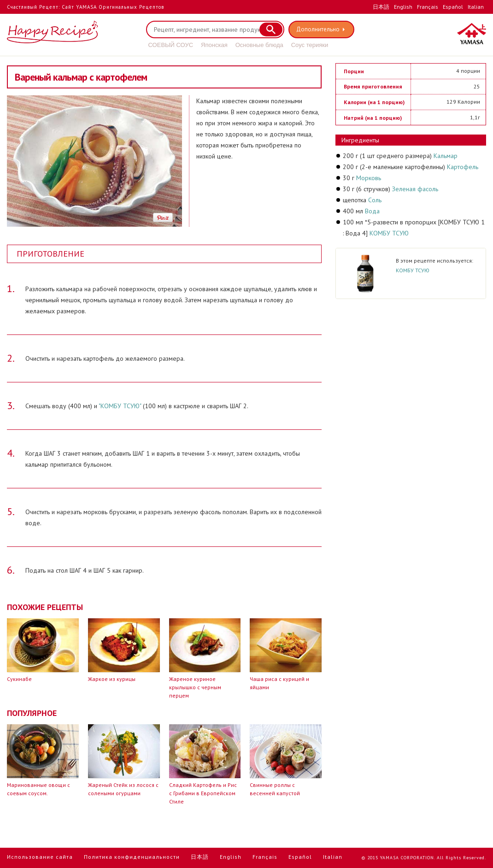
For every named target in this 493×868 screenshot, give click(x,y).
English (403, 7)
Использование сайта (40, 857)
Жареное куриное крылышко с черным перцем (195, 687)
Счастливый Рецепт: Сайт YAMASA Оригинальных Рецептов (85, 7)
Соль (375, 200)
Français (428, 7)
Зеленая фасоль (415, 189)
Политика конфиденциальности (132, 857)
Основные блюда (259, 45)
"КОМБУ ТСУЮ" (120, 406)
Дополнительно (318, 29)
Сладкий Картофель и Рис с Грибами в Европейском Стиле (203, 793)
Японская (214, 45)
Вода (372, 211)
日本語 (381, 7)
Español (453, 7)
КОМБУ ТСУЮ (389, 233)
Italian (476, 7)
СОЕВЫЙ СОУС (171, 45)
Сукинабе (19, 679)
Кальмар (446, 156)
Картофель (463, 167)
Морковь (369, 178)
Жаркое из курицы (112, 679)
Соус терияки (310, 45)
